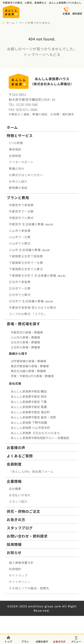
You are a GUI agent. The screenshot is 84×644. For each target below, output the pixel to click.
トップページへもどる (42, 54)
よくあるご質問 (20, 456)
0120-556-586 (27, 105)
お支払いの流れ (20, 495)
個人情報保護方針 (21, 563)
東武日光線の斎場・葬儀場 (28, 371)
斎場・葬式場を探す (23, 324)
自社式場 (15, 383)
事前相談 (15, 149)
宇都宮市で (21, 205)
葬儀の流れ (17, 168)
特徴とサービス (20, 135)
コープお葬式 (28, 314)
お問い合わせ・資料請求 (27, 536)
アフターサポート (21, 162)
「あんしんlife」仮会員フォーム (31, 471)
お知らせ (14, 552)
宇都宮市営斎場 (33, 307)
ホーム (11, 23)
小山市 (30, 250)
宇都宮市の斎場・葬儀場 (27, 332)
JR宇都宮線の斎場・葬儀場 (28, 361)
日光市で (20, 282)
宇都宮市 (31, 224)
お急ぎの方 (16, 519)
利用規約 (15, 569)
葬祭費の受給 (18, 188)
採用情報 (14, 544)
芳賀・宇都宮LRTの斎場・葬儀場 (32, 376)
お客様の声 (16, 447)
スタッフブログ (20, 528)
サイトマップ (18, 575)
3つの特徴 (16, 143)
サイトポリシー (20, 582)
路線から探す (18, 353)
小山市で (20, 231)
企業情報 (14, 481)
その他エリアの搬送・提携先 (29, 588)
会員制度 (15, 156)
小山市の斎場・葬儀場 (25, 337)
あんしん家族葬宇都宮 (29, 391)
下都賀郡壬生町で (26, 256)
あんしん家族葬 (29, 422)
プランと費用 (18, 198)
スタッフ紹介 (18, 501)
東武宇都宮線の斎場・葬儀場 (30, 366)
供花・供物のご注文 (23, 511)
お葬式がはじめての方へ (26, 175)
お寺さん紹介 (18, 181)
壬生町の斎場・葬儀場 (25, 347)
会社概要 (15, 489)
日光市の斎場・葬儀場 (25, 342)
